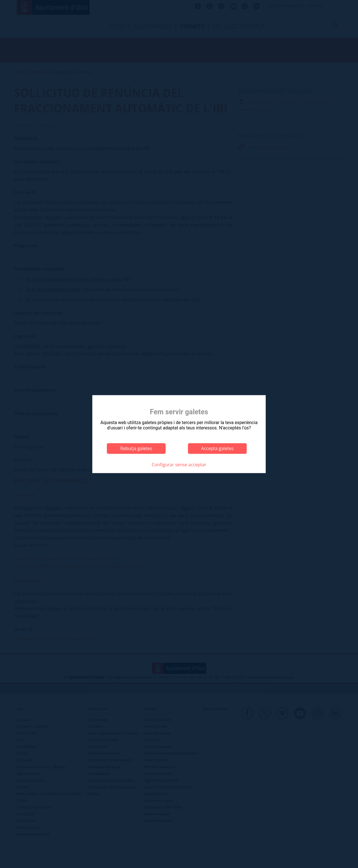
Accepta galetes (217, 448)
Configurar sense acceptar (179, 465)
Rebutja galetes (136, 448)
